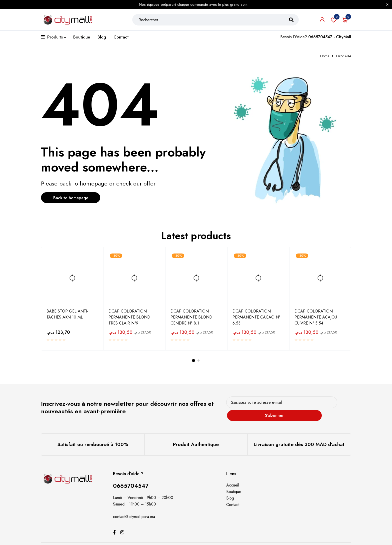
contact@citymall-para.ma (134, 509)
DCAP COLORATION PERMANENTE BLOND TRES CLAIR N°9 (129, 317)
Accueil (232, 477)
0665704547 (132, 478)
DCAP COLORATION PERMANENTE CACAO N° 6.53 (256, 317)
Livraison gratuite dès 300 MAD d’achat (299, 437)
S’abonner (332, 404)
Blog (230, 490)
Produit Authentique (196, 437)
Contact (233, 497)
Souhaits (334, 21)
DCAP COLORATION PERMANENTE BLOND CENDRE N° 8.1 (191, 317)
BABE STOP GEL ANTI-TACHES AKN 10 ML (67, 314)
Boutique (234, 484)
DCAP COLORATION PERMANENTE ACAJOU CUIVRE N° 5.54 (316, 317)
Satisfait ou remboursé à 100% (93, 437)
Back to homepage (75, 198)
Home (325, 56)
